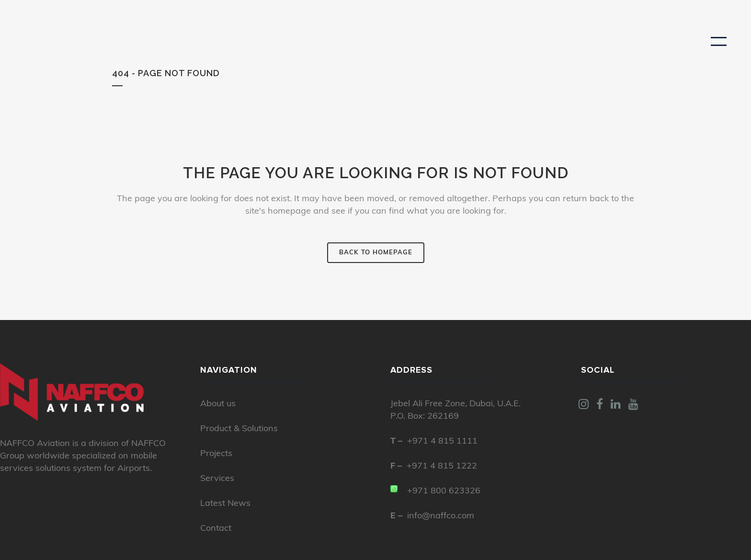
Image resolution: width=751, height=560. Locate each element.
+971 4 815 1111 (442, 441)
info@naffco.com (441, 516)
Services (217, 479)
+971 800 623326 (444, 491)
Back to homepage (376, 253)
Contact (216, 529)
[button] (719, 41)
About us (218, 404)
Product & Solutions (239, 429)
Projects (216, 454)
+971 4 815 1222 (442, 466)
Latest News (225, 504)
